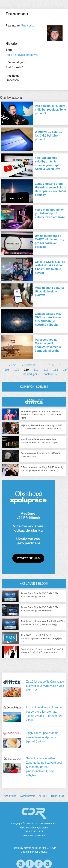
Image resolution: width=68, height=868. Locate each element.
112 (46, 370)
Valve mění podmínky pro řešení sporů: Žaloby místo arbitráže (50, 213)
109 (17, 370)
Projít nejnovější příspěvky (22, 55)
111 (36, 370)
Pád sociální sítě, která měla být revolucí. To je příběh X (51, 110)
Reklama (58, 796)
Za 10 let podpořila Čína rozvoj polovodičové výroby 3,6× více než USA (45, 686)
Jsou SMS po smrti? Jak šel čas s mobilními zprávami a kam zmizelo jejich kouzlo (41, 638)
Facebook (27, 796)
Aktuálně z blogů (34, 584)
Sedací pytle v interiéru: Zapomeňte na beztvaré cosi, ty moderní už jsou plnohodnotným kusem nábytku (44, 767)
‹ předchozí (29, 365)
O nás (43, 796)
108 (7, 370)
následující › (31, 374)
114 (65, 370)
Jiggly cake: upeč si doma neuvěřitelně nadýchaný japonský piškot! (42, 737)
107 (61, 365)
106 (52, 365)
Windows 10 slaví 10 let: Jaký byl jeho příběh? (49, 136)
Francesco (28, 26)
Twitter (10, 796)
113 (56, 370)
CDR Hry (34, 402)
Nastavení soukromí (34, 836)
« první (13, 365)
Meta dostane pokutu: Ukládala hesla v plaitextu (50, 291)
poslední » (50, 374)
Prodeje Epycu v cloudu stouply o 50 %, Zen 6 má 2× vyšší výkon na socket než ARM (41, 415)
